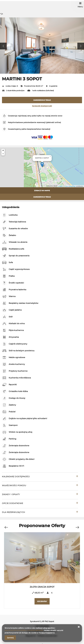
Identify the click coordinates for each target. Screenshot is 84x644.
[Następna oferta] (77, 526)
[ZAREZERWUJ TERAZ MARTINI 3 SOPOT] (42, 100)
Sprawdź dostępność (42, 106)
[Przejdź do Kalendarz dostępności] (40, 477)
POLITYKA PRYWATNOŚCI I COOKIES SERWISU (24, 630)
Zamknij (10, 638)
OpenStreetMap (70, 186)
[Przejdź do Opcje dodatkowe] (40, 504)
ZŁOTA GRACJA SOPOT (42, 587)
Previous (3, 46)
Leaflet (60, 186)
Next (81, 46)
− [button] (3, 154)
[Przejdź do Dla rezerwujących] (40, 513)
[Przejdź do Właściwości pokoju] (40, 486)
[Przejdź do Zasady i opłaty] (40, 495)
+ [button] (3, 150)
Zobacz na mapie (42, 191)
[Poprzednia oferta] (6, 526)
